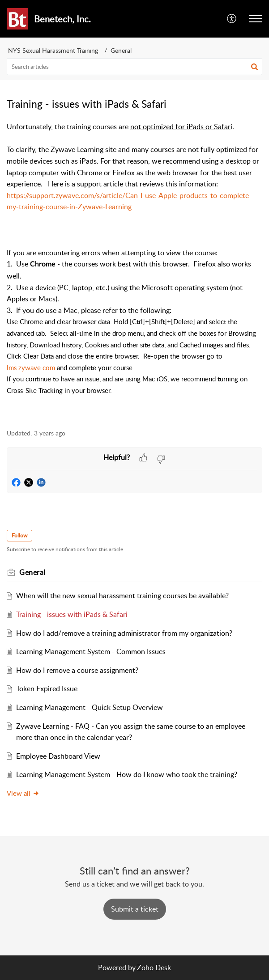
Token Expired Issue (47, 689)
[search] (134, 67)
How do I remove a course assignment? (77, 670)
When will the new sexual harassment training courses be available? (122, 596)
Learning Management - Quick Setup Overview (90, 707)
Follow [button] (19, 535)
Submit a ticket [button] (135, 909)
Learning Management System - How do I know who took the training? (127, 774)
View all (23, 793)
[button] (232, 19)
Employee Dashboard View (58, 756)
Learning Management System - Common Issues (91, 651)
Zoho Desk (154, 967)
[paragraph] (134, 270)
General (121, 50)
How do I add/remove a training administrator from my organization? (124, 633)
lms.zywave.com (31, 367)
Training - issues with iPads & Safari (72, 614)
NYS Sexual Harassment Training (53, 50)
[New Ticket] (135, 909)
